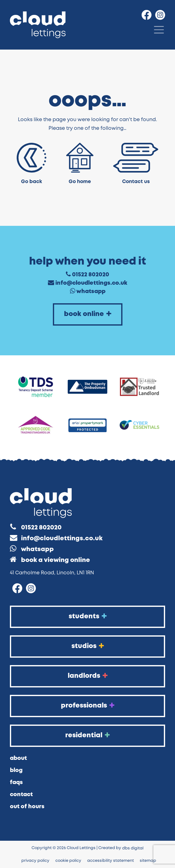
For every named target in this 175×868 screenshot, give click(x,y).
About (18, 758)
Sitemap (148, 861)
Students (88, 616)
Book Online (88, 314)
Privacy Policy (35, 861)
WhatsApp (91, 292)
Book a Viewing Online (55, 560)
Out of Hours (27, 807)
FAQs (16, 783)
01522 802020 (91, 275)
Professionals (88, 706)
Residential (87, 735)
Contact (21, 795)
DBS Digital (133, 848)
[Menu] (159, 30)
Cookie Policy (68, 861)
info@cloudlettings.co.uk (91, 283)
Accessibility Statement (111, 861)
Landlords (88, 676)
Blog (16, 770)
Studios (88, 646)
